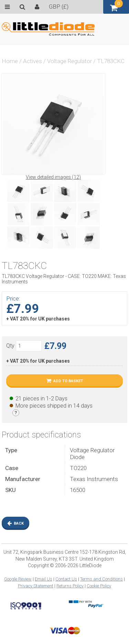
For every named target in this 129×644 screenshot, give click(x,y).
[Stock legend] (16, 413)
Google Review (18, 579)
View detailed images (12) (53, 177)
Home (10, 61)
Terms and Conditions (101, 579)
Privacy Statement (36, 586)
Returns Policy (70, 586)
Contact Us (66, 579)
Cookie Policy (99, 586)
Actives (33, 61)
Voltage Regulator (69, 61)
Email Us (44, 579)
